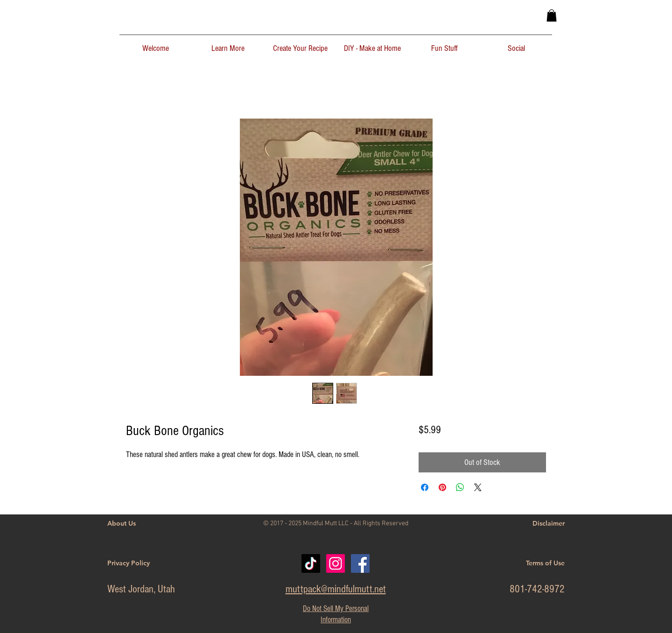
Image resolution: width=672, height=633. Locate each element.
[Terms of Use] (520, 563)
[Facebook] (360, 563)
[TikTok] (311, 563)
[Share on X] (478, 487)
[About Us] (137, 524)
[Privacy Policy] (160, 563)
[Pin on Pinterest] (442, 487)
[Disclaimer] (493, 524)
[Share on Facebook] (425, 487)
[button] (552, 15)
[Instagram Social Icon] (336, 563)
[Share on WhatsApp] (460, 487)
